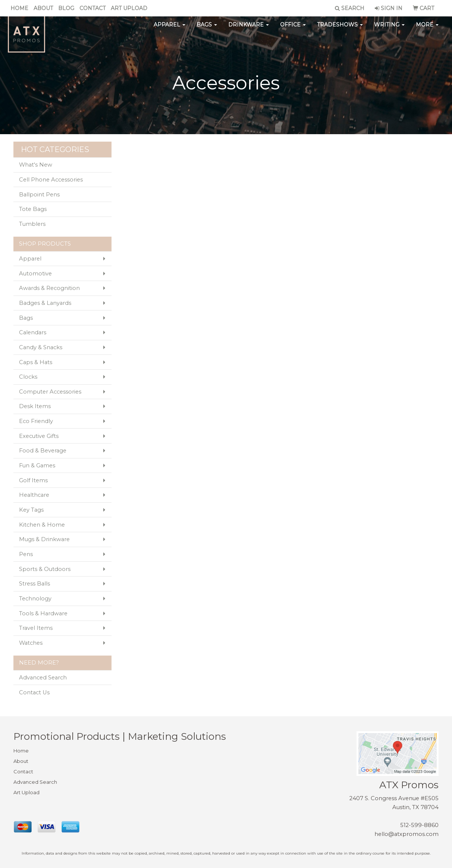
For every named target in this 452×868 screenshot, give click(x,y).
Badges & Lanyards (45, 303)
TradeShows (340, 30)
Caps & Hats (36, 362)
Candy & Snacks (41, 347)
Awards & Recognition (49, 288)
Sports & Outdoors (45, 569)
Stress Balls (34, 584)
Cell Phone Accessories (51, 180)
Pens (26, 554)
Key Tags (31, 510)
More (427, 30)
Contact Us (34, 692)
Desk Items (35, 406)
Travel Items (36, 628)
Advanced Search (43, 678)
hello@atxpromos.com (407, 834)
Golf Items (33, 480)
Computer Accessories (50, 392)
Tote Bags (33, 209)
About (43, 8)
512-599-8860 (419, 825)
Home (19, 8)
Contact (92, 8)
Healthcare (34, 495)
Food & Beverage (43, 451)
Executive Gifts (39, 436)
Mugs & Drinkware (44, 539)
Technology (35, 599)
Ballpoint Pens (39, 195)
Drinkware (249, 30)
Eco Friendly (36, 421)
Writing (389, 30)
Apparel (169, 30)
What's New (36, 165)
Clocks (28, 377)
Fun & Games (37, 465)
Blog (66, 8)
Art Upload (129, 8)
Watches (31, 643)
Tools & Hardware (43, 613)
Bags (207, 30)
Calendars (33, 332)
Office (293, 30)
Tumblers (32, 224)
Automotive (35, 274)
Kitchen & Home (42, 525)
